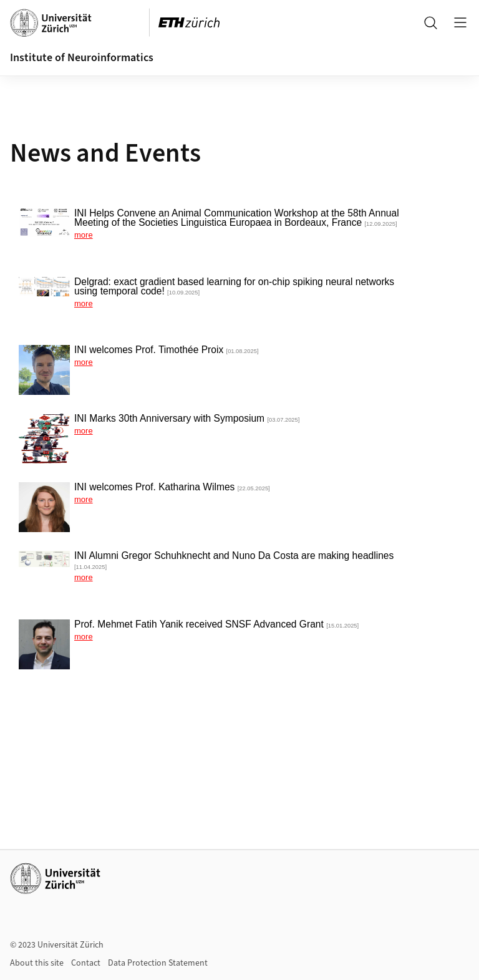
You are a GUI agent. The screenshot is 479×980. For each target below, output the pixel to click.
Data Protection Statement (158, 963)
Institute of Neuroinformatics (82, 58)
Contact (86, 963)
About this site (37, 963)
